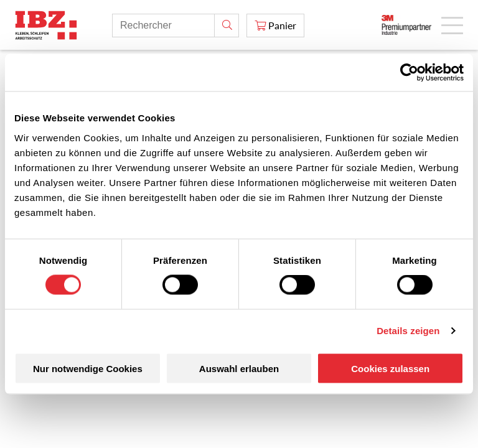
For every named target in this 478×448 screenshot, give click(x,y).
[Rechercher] (227, 26)
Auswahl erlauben (239, 368)
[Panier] (275, 26)
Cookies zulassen (390, 368)
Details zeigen (408, 331)
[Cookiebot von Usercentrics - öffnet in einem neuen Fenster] (409, 73)
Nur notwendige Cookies (88, 368)
